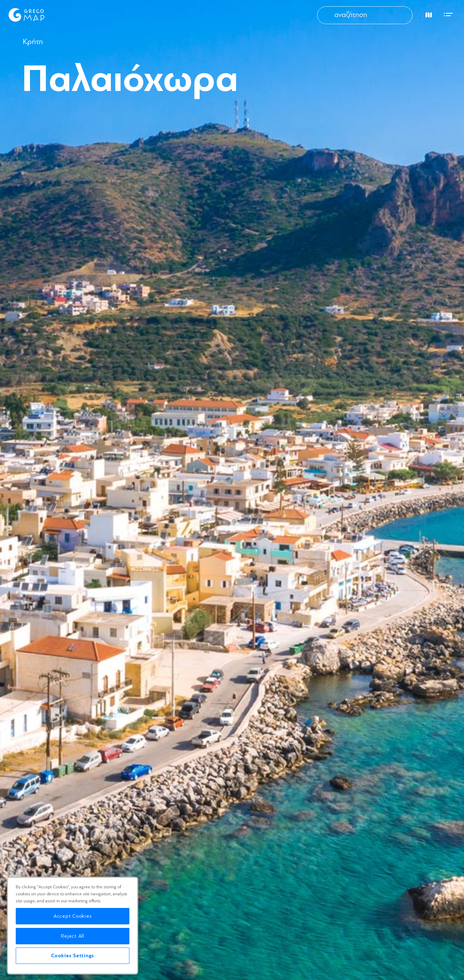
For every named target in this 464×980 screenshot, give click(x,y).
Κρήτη (33, 42)
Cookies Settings (73, 956)
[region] (73, 926)
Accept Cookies (73, 916)
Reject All (73, 936)
